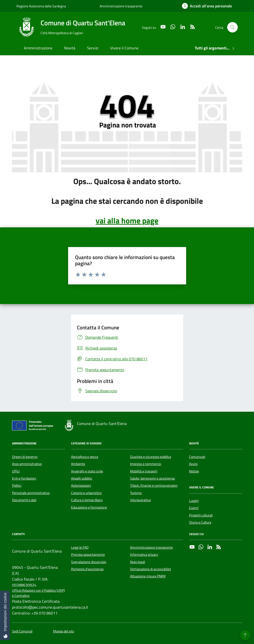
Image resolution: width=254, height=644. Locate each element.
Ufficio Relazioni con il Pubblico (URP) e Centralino (38, 593)
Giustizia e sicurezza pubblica (151, 457)
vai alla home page (127, 220)
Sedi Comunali (22, 631)
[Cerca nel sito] (232, 27)
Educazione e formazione (89, 507)
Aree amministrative (27, 464)
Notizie (194, 471)
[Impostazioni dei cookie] (5, 615)
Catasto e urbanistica (86, 493)
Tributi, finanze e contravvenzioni (154, 485)
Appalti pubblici (82, 478)
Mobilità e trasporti (144, 471)
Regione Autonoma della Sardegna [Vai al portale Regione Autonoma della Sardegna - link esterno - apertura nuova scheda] (41, 6)
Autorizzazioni (81, 485)
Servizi (93, 48)
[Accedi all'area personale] (207, 6)
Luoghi (194, 501)
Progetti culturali (201, 515)
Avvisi (193, 464)
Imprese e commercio (146, 464)
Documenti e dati (24, 500)
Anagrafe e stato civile (87, 471)
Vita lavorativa (140, 500)
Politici (17, 485)
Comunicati (197, 457)
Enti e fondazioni (24, 478)
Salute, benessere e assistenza (152, 478)
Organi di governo (25, 457)
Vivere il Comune (124, 48)
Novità (70, 48)
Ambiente (78, 464)
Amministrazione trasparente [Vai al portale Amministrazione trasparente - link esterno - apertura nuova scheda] (121, 6)
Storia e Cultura (200, 522)
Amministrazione (38, 48)
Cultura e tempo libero (87, 500)
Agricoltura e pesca (85, 457)
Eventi (194, 508)
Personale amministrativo (31, 493)
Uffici (16, 471)
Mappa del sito (64, 631)
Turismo (136, 493)
